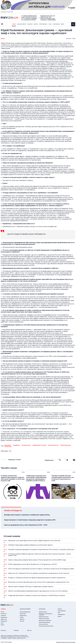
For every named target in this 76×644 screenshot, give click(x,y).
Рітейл (22, 617)
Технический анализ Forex (46, 626)
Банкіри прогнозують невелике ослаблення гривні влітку (27, 515)
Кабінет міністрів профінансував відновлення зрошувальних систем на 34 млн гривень (39, 592)
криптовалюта (43, 24)
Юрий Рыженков (66, 445)
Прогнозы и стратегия (45, 620)
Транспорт (23, 614)
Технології (4, 614)
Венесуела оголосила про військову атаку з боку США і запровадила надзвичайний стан (39, 583)
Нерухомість (23, 616)
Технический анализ (44, 622)
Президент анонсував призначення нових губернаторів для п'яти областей (39, 541)
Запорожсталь (26, 445)
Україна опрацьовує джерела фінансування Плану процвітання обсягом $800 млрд (39, 560)
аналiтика (42, 609)
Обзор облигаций (44, 619)
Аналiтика (30, 24)
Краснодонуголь (53, 445)
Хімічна (22, 621)
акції (50, 24)
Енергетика (4, 617)
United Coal (8, 446)
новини (14, 24)
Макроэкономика (44, 617)
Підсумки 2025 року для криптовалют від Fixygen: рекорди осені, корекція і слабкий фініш (47, 18)
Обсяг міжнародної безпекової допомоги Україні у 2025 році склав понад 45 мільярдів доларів (41, 569)
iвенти (62, 24)
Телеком (22, 619)
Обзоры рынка (43, 612)
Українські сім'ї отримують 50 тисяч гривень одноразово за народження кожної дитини (39, 574)
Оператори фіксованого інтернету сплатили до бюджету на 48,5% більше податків (39, 596)
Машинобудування (25, 612)
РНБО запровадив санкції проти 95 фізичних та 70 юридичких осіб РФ (39, 565)
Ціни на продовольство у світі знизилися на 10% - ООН (26, 525)
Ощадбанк (16, 445)
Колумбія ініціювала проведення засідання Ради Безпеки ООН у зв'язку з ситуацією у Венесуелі (41, 550)
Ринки (3, 612)
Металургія (4, 621)
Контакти (3, 630)
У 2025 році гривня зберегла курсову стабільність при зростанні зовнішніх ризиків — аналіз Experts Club (39, 555)
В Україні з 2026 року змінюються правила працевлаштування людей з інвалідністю (39, 578)
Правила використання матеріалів (66, 642)
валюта (36, 24)
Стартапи (3, 616)
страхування (56, 24)
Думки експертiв (21, 24)
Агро (2, 623)
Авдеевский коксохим (39, 445)
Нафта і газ (4, 619)
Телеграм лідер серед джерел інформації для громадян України (39, 546)
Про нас (29, 630)
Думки (3, 38)
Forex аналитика (43, 624)
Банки (2, 625)
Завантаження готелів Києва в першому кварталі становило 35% (30, 520)
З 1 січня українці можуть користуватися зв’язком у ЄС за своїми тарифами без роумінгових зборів (28, 18)
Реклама (16, 630)
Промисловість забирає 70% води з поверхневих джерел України (39, 587)
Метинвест (8, 445)
